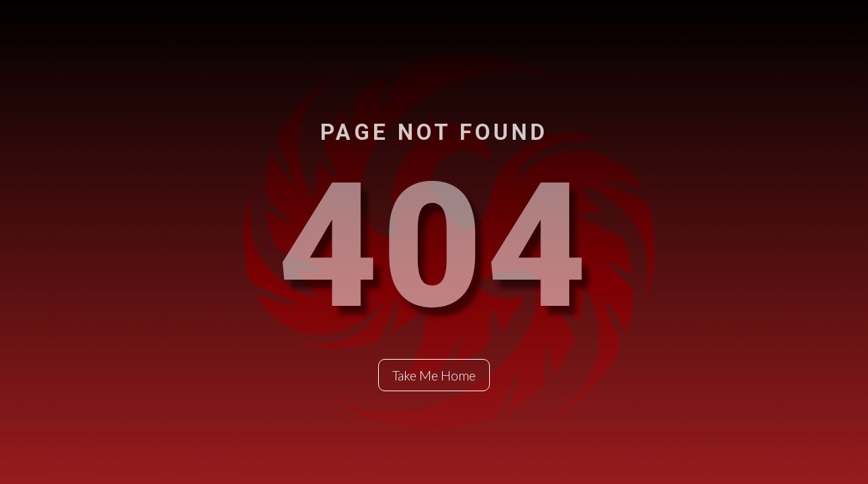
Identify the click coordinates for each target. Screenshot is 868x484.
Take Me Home (434, 375)
